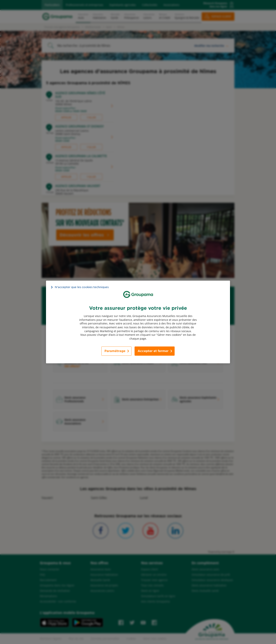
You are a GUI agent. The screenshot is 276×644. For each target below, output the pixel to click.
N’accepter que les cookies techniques (82, 287)
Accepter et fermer (153, 351)
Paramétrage (115, 351)
